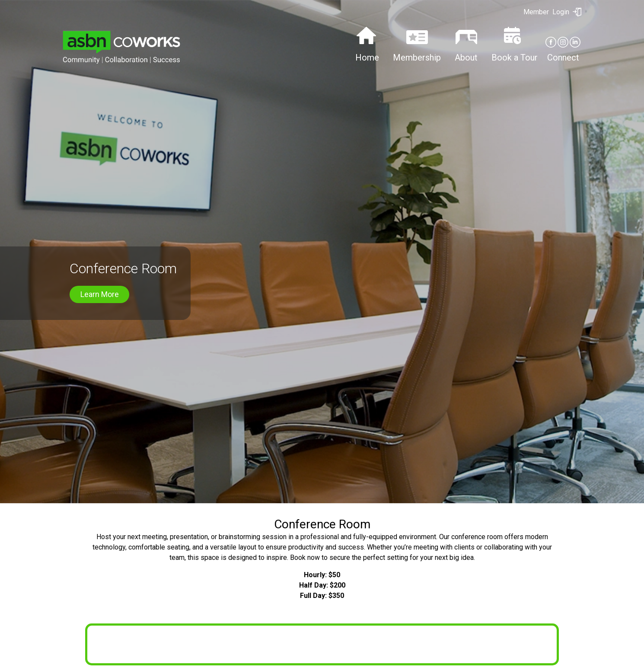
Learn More (100, 298)
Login (552, 12)
